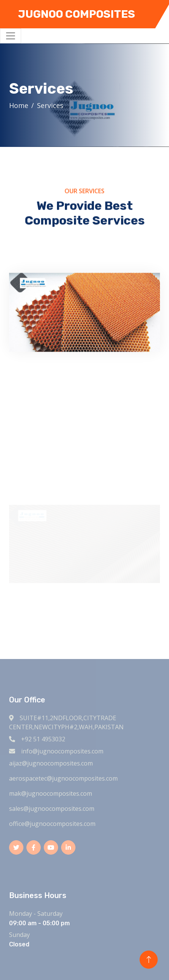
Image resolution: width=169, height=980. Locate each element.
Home (19, 105)
